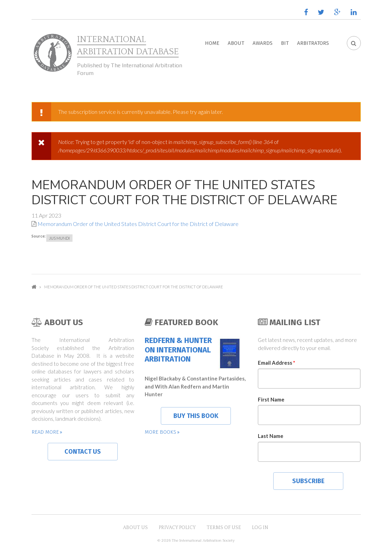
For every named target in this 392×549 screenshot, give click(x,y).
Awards (263, 43)
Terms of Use (224, 528)
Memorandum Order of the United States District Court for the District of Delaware (138, 224)
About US (135, 528)
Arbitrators (313, 43)
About (236, 43)
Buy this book (196, 416)
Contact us (83, 452)
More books (160, 432)
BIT (285, 43)
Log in (260, 528)
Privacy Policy (177, 528)
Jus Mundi (59, 238)
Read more (45, 432)
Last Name (271, 436)
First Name (271, 399)
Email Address (277, 363)
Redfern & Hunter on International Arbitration (178, 350)
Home (212, 43)
